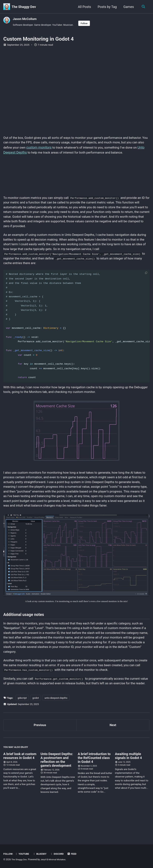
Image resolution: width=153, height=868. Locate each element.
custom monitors (65, 148)
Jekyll (44, 860)
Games (128, 7)
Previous (40, 755)
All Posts (84, 7)
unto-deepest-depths (56, 727)
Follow (88, 23)
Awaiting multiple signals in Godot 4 (128, 787)
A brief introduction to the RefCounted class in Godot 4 (94, 789)
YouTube (23, 854)
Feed (74, 854)
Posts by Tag (107, 7)
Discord (59, 854)
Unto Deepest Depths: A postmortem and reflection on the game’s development (57, 791)
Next (113, 755)
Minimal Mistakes (59, 860)
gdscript (22, 727)
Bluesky (41, 854)
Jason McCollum (25, 19)
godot (36, 727)
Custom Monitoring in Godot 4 (39, 39)
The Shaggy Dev (24, 7)
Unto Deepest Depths (38, 153)
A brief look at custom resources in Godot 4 (20, 787)
